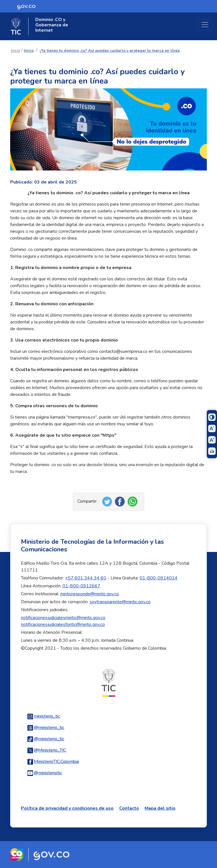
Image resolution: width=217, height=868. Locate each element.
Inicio (16, 51)
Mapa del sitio (160, 808)
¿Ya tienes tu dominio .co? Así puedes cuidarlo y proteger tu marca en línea (110, 51)
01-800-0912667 (81, 586)
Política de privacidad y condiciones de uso (67, 808)
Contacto (129, 808)
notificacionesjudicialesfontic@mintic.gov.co (63, 624)
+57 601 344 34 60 (86, 578)
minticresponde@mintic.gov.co (90, 594)
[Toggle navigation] (205, 25)
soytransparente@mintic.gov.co (120, 602)
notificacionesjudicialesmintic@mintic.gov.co (63, 618)
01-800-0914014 (159, 578)
